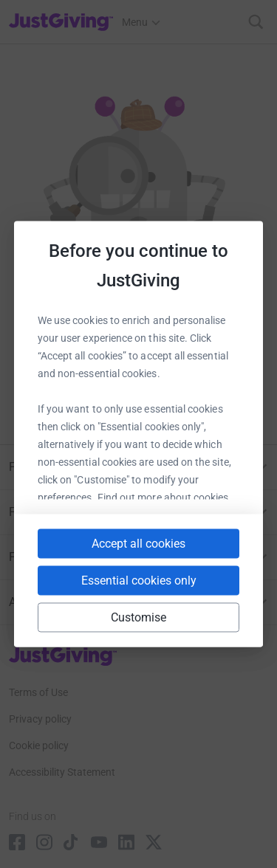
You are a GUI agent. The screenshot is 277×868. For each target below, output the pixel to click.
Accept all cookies (138, 544)
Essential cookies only (139, 581)
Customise (139, 617)
